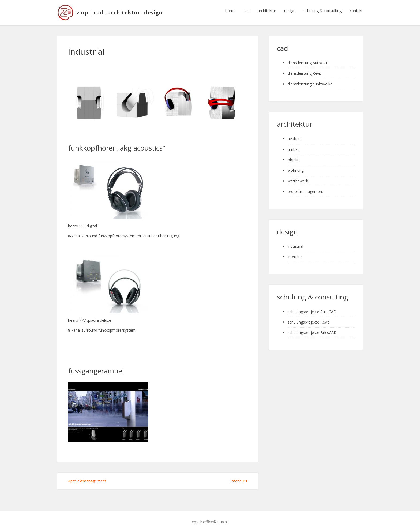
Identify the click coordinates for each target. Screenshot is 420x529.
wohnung (296, 166)
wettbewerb (298, 177)
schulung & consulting (322, 11)
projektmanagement (87, 477)
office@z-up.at (216, 518)
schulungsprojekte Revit (308, 318)
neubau (294, 135)
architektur (267, 11)
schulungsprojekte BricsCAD (312, 329)
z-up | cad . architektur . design (121, 11)
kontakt (356, 11)
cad (247, 11)
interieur (239, 477)
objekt (293, 156)
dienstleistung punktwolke (310, 80)
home (230, 11)
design (290, 11)
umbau (294, 145)
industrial (295, 242)
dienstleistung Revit (304, 70)
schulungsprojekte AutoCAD (312, 308)
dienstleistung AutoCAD (308, 59)
